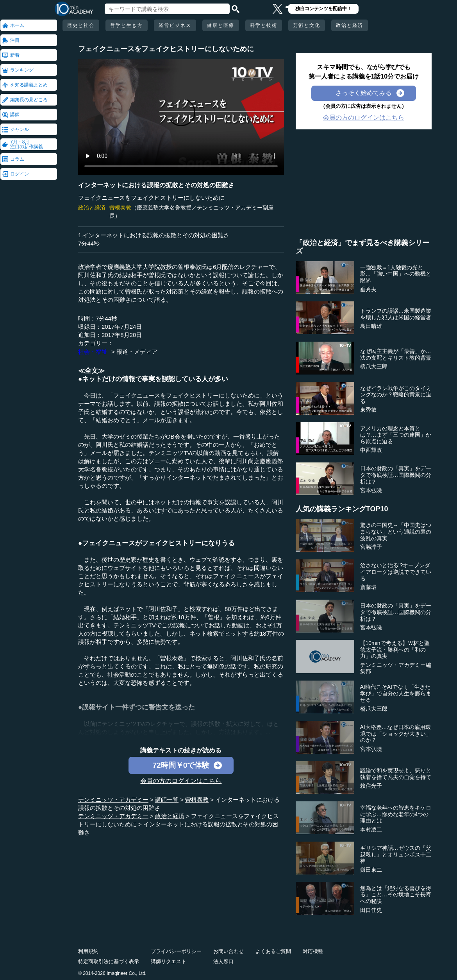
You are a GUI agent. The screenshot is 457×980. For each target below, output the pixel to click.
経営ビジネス (175, 25)
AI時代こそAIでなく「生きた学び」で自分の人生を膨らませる (396, 693)
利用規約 (88, 951)
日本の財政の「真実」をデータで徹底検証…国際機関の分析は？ (396, 475)
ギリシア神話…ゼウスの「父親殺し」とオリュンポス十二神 (396, 855)
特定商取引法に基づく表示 (109, 961)
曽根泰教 (120, 208)
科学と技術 (264, 25)
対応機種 (313, 951)
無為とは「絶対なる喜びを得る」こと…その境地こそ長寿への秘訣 (396, 895)
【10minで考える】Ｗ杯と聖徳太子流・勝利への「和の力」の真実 (395, 650)
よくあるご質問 (273, 951)
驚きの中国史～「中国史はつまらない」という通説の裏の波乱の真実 (396, 532)
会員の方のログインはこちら (181, 781)
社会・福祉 (93, 352)
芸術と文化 (307, 25)
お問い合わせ (228, 951)
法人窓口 (223, 961)
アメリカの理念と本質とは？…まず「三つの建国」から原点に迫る (396, 435)
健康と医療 (221, 25)
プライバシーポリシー (176, 951)
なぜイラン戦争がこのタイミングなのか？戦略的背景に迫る (396, 395)
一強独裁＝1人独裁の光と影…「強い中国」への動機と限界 (396, 274)
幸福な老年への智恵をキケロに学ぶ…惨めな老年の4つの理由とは (396, 814)
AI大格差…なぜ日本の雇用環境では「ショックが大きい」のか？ (396, 734)
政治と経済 (350, 25)
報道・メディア (137, 352)
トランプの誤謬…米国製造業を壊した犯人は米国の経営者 (396, 314)
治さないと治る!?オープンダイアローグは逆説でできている (396, 572)
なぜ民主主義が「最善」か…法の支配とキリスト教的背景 (396, 354)
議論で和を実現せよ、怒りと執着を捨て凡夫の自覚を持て (396, 774)
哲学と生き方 (127, 25)
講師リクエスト (169, 961)
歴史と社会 (81, 25)
